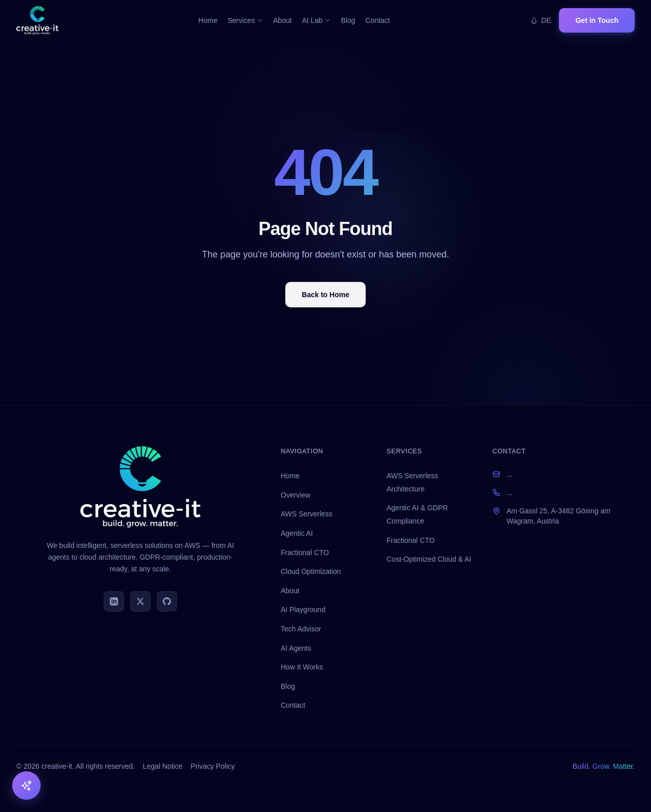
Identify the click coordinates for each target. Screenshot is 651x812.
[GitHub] (167, 601)
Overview (295, 495)
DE (540, 20)
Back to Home (325, 296)
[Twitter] (140, 601)
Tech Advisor (301, 629)
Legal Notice (163, 766)
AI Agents (296, 648)
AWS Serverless (306, 514)
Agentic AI (297, 533)
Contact (377, 20)
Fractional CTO (305, 553)
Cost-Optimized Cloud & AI (429, 559)
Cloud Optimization (311, 571)
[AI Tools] (26, 786)
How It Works (302, 667)
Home (208, 20)
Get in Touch (597, 20)
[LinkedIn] (114, 601)
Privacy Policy (213, 766)
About (283, 20)
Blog (348, 20)
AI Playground (303, 610)
